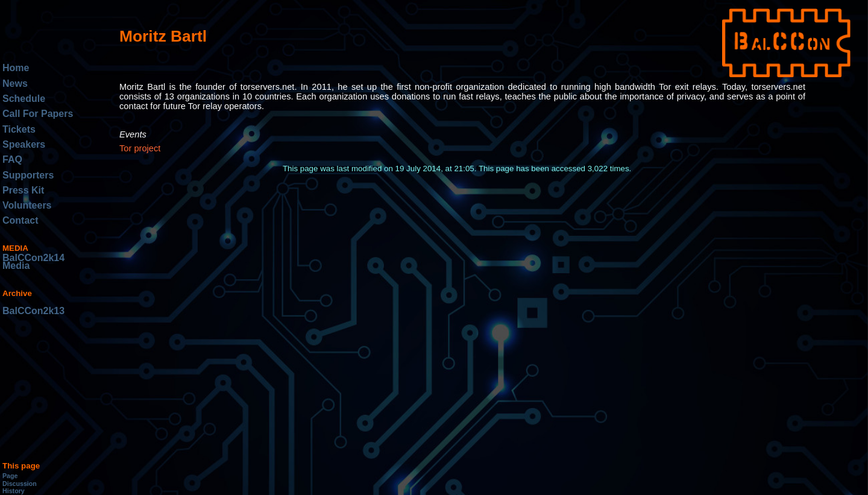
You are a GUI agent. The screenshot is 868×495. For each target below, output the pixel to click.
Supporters (28, 175)
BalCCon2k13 (33, 311)
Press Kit (23, 190)
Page (10, 476)
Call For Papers (38, 114)
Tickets (19, 129)
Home (16, 68)
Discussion (20, 484)
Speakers (24, 144)
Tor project (140, 148)
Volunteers (27, 205)
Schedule (24, 99)
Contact (20, 220)
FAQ (12, 159)
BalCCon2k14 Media (33, 262)
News (15, 84)
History (14, 491)
